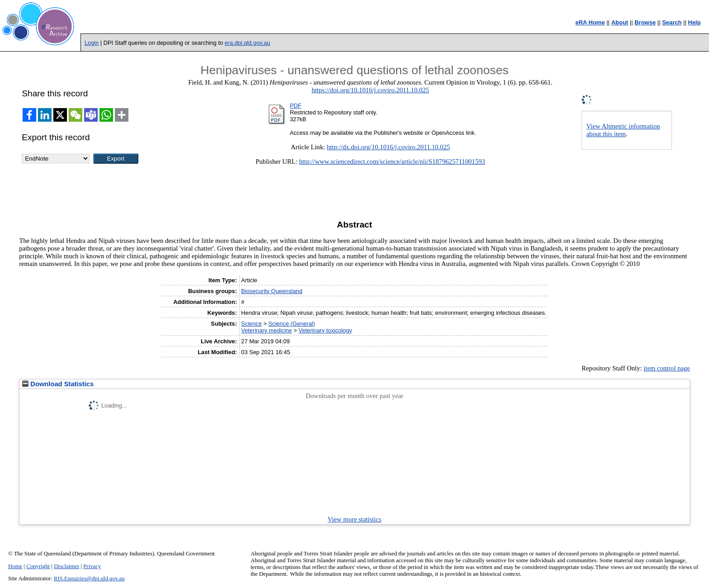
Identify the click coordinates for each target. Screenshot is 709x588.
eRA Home (590, 22)
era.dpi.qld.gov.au (248, 43)
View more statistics (355, 519)
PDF (296, 106)
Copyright (38, 566)
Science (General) (291, 324)
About (620, 22)
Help (695, 22)
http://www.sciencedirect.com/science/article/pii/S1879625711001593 (392, 161)
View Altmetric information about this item (623, 130)
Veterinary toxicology (325, 330)
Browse (645, 22)
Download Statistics (58, 384)
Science (251, 324)
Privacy (92, 566)
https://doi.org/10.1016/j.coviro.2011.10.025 (370, 90)
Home (15, 566)
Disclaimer (66, 566)
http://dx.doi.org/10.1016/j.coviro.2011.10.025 (388, 147)
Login (92, 43)
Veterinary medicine (266, 330)
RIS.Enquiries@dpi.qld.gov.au (89, 579)
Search (672, 22)
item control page (667, 368)
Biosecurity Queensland (272, 291)
